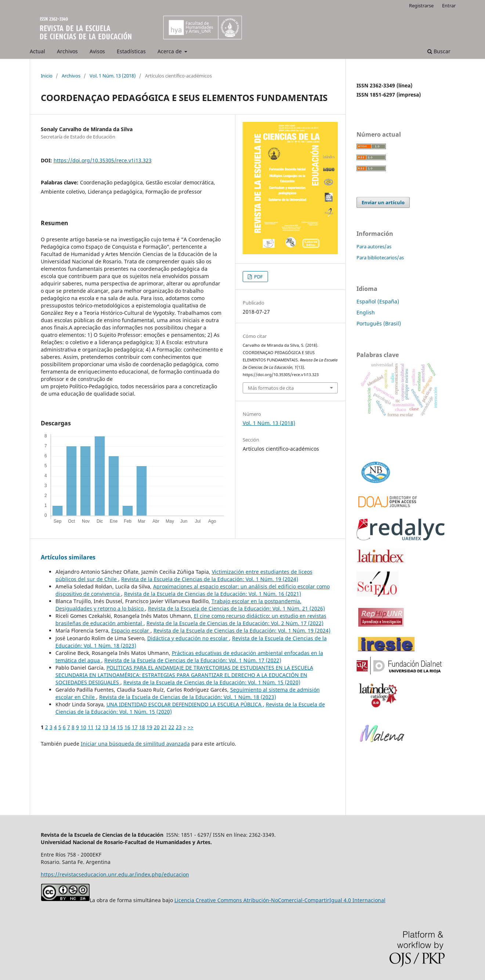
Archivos (67, 51)
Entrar (449, 6)
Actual (37, 51)
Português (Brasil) (379, 323)
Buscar (439, 51)
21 (164, 727)
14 (113, 727)
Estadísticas (131, 51)
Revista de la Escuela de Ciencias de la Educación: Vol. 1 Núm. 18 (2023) (188, 697)
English (366, 312)
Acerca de (170, 51)
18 (142, 727)
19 (149, 727)
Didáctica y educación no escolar (188, 638)
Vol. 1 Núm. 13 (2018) (113, 76)
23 (179, 727)
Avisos (97, 51)
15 (120, 727)
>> (191, 727)
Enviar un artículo (383, 202)
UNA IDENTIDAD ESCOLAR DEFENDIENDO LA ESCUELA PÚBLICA (185, 704)
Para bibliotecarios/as (380, 257)
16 (127, 727)
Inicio (47, 76)
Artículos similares (68, 557)
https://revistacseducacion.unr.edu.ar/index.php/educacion (115, 874)
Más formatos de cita (271, 388)
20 (157, 727)
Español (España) (378, 301)
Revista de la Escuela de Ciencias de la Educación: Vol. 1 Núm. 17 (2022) (193, 660)
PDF (258, 277)
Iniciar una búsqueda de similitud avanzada (135, 744)
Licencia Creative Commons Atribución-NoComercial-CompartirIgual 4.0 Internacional (280, 900)
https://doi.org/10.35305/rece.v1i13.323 (103, 160)
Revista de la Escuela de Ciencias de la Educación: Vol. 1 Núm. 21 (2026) (236, 608)
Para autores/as (374, 246)
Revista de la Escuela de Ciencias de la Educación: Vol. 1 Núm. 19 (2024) (210, 579)
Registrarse (421, 6)
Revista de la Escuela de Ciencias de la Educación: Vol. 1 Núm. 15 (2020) (212, 682)
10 (83, 727)
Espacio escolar (131, 630)
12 (98, 727)
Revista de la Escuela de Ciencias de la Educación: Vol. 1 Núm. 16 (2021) (213, 594)
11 (91, 727)
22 (171, 727)
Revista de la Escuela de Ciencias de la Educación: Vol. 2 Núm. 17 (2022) (235, 623)
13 (105, 727)
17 (135, 727)
